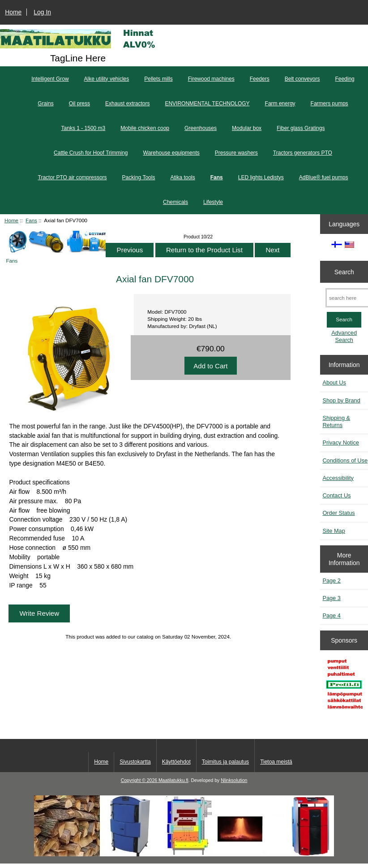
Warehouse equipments (171, 153)
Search (344, 272)
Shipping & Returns (336, 421)
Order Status (338, 513)
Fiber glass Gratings (301, 128)
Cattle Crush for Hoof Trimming (91, 153)
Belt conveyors (302, 79)
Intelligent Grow (50, 79)
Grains (45, 104)
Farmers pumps (329, 104)
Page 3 (331, 598)
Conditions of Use (345, 460)
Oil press (79, 104)
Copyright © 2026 (140, 780)
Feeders (260, 79)
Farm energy (280, 104)
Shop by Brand (341, 400)
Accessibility (338, 478)
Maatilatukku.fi (173, 780)
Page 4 (331, 615)
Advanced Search (344, 336)
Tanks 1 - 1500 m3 (83, 128)
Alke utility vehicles (107, 79)
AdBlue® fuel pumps (324, 177)
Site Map (334, 531)
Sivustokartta (135, 762)
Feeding (344, 79)
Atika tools (182, 177)
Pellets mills (158, 79)
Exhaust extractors (127, 104)
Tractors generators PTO (303, 153)
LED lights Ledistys (261, 177)
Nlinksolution (234, 780)
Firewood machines (211, 79)
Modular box (247, 128)
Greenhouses (201, 128)
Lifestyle (213, 202)
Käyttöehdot (176, 762)
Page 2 (331, 581)
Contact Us (336, 495)
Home (13, 12)
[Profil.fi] (344, 686)
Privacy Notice (340, 443)
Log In (42, 12)
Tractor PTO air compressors (73, 177)
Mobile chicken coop (145, 128)
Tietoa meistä (276, 762)
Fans (31, 220)
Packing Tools (139, 177)
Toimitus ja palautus (225, 762)
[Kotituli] (184, 854)
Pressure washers (236, 153)
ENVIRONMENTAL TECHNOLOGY (207, 104)
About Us (334, 382)
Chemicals (175, 202)
